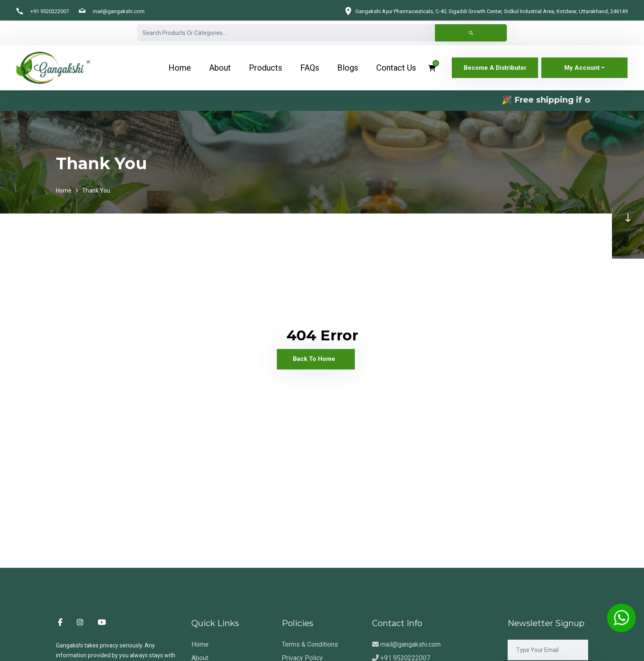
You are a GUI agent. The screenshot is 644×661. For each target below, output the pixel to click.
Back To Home (314, 359)
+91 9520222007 (50, 11)
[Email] (548, 650)
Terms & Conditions (310, 644)
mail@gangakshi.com (119, 11)
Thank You (96, 190)
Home (64, 190)
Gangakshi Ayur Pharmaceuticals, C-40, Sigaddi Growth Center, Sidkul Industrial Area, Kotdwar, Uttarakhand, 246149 (491, 11)
